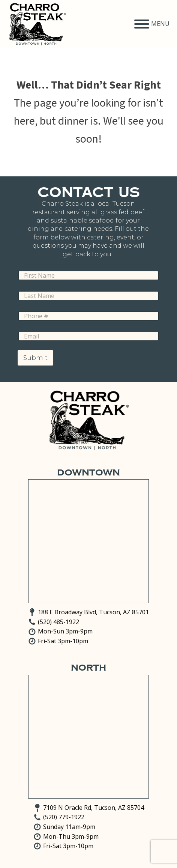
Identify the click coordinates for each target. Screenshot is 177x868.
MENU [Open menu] (152, 24)
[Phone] (88, 316)
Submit (35, 358)
